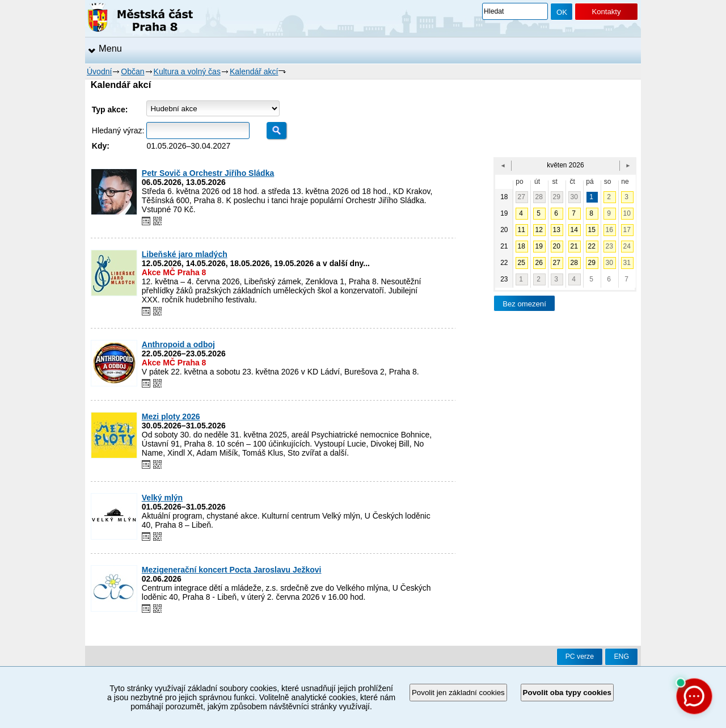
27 (522, 197)
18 (522, 246)
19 (539, 246)
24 (627, 246)
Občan (132, 71)
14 (574, 230)
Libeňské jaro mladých (185, 254)
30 (574, 197)
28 (539, 197)
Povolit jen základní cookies (458, 693)
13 (557, 230)
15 (592, 230)
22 (592, 246)
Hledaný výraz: (118, 131)
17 (627, 230)
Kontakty (606, 12)
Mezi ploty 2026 (171, 416)
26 (539, 263)
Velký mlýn (162, 498)
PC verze (580, 657)
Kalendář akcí (254, 71)
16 (609, 230)
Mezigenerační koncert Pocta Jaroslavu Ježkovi (232, 570)
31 (627, 263)
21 (574, 246)
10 (627, 213)
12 (539, 230)
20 (557, 246)
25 (522, 263)
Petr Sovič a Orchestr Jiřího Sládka (208, 173)
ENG (621, 657)
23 (609, 246)
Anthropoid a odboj (178, 344)
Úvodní (99, 71)
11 (522, 230)
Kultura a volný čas (187, 71)
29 (557, 197)
